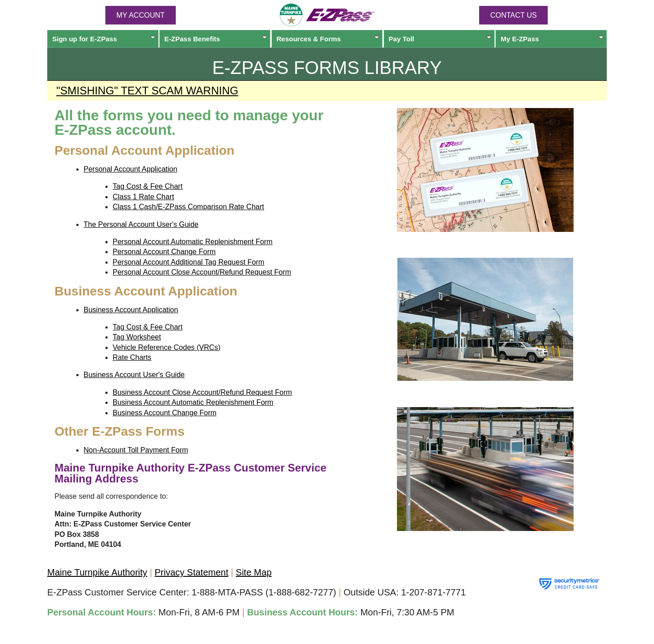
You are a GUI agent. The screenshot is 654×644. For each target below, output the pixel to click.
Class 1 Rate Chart (143, 197)
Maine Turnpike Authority (97, 572)
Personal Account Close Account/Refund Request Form (202, 272)
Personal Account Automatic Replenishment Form (193, 242)
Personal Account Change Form (164, 252)
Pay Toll (440, 39)
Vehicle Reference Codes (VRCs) (166, 347)
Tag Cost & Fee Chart (148, 186)
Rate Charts (132, 357)
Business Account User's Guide (134, 375)
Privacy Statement (191, 572)
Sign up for (104, 39)
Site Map (254, 572)
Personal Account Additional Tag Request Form (188, 262)
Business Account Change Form (165, 413)
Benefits (216, 39)
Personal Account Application (130, 169)
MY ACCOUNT (140, 15)
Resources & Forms (328, 39)
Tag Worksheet (137, 337)
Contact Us (513, 15)
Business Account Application (131, 310)
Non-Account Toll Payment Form (136, 450)
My (552, 39)
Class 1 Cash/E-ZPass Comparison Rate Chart (188, 207)
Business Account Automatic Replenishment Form (193, 402)
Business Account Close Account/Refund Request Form (202, 392)
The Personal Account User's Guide (141, 224)
